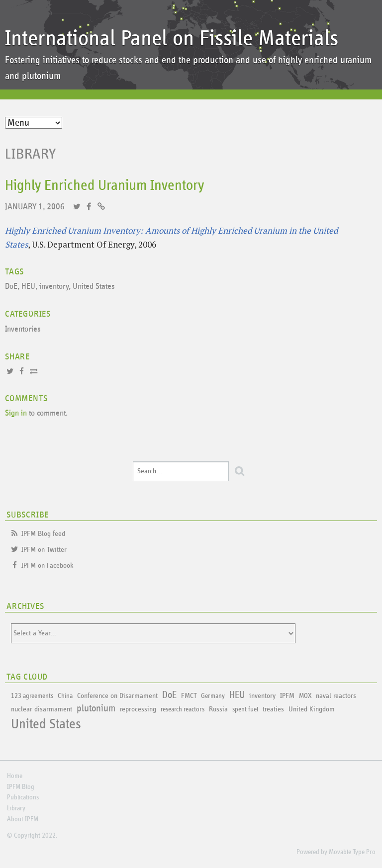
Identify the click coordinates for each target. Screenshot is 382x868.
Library (31, 154)
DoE (11, 287)
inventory (54, 287)
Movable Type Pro (352, 852)
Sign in (16, 413)
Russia (218, 709)
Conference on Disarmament (117, 696)
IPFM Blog (21, 787)
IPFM (287, 696)
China (65, 696)
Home (15, 776)
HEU (28, 287)
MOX (305, 696)
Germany (213, 696)
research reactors (183, 709)
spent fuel (245, 709)
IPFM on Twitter (44, 550)
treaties (273, 709)
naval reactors (336, 696)
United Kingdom (312, 709)
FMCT (189, 696)
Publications (23, 797)
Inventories (23, 329)
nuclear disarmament (42, 709)
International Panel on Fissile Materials (172, 39)
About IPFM (23, 819)
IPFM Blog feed (43, 534)
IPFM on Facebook (48, 565)
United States (94, 287)
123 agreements (32, 696)
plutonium (96, 708)
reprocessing (138, 709)
